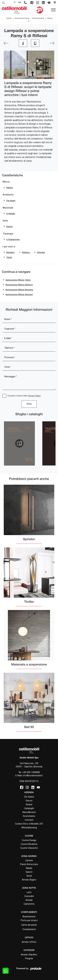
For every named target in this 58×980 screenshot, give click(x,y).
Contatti (29, 820)
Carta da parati (29, 925)
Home (9, 18)
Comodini (29, 896)
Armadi (29, 900)
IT (15, 3)
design (9, 226)
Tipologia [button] (8, 234)
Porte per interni (29, 920)
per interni (11, 201)
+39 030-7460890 (31, 772)
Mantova (26, 252)
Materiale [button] (8, 208)
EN (20, 3)
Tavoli (29, 876)
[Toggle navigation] (53, 10)
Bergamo (10, 252)
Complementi (29, 929)
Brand (29, 804)
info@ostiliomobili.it (33, 775)
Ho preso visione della (24, 396)
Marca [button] (6, 182)
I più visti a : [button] (9, 247)
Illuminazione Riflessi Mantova (19, 285)
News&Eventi (29, 812)
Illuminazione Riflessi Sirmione (19, 294)
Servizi (29, 801)
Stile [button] (5, 221)
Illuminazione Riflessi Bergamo (19, 290)
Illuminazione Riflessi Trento (18, 280)
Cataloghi (29, 808)
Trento (9, 257)
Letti (29, 892)
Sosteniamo (29, 816)
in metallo (11, 214)
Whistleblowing (29, 828)
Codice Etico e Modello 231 (29, 824)
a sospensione (13, 239)
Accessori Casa (22, 18)
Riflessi (10, 188)
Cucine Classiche (29, 848)
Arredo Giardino (29, 955)
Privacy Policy (34, 396)
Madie (29, 868)
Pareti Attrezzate (29, 864)
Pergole (29, 958)
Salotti (29, 872)
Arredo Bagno (29, 880)
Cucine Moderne (29, 844)
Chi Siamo (29, 797)
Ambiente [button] (8, 195)
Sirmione (41, 252)
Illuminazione (38, 18)
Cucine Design (29, 840)
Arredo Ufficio (29, 942)
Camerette (29, 904)
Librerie (29, 860)
